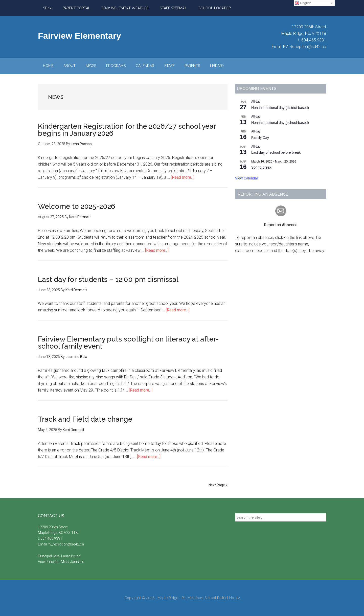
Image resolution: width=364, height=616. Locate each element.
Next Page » (218, 485)
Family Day (260, 138)
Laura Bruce (71, 556)
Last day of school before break (276, 152)
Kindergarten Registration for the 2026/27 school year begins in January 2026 (127, 130)
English (303, 3)
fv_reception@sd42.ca (66, 544)
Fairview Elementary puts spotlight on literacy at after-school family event (128, 343)
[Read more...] (183, 177)
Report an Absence (281, 225)
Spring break (261, 167)
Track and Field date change (85, 419)
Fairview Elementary (79, 36)
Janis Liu (77, 562)
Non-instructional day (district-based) (280, 108)
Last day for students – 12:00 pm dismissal (108, 279)
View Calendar (247, 178)
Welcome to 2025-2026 (77, 206)
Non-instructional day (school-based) (280, 123)
